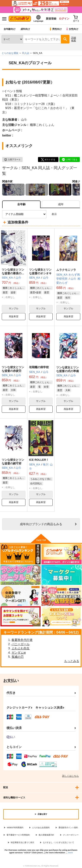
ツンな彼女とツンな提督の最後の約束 (13, 273)
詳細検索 (74, 39)
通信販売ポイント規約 (68, 828)
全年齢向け (10, 29)
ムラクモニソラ (66, 270)
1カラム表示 (76, 214)
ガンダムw (19, 653)
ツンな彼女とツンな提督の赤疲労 (13, 369)
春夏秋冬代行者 (22, 640)
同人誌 (26, 53)
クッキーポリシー (71, 835)
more (70, 853)
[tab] (61, 204)
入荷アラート (12, 160)
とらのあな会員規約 (41, 828)
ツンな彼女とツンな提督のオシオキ (40, 271)
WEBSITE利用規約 (15, 828)
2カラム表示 (69, 214)
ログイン (64, 19)
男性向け (55, 29)
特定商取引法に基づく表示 (22, 842)
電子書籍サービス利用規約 (18, 835)
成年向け (25, 29)
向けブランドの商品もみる (41, 524)
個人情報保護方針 (46, 835)
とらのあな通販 (10, 53)
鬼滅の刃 (17, 657)
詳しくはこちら (70, 776)
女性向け (72, 29)
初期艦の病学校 (39, 367)
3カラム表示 (62, 214)
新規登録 (51, 19)
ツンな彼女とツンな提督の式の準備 (68, 369)
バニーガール (20, 644)
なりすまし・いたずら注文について (58, 842)
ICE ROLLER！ (39, 460)
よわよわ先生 (20, 648)
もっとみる (72, 661)
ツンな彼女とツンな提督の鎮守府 (13, 462)
